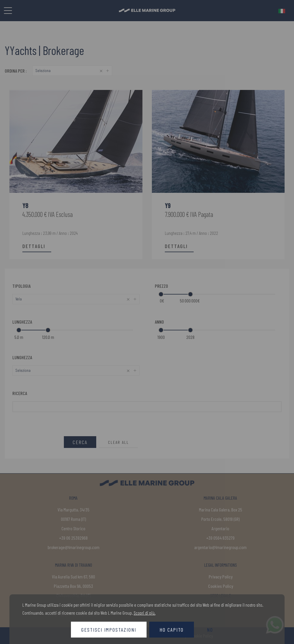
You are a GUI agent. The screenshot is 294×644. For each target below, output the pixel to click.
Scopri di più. (144, 613)
